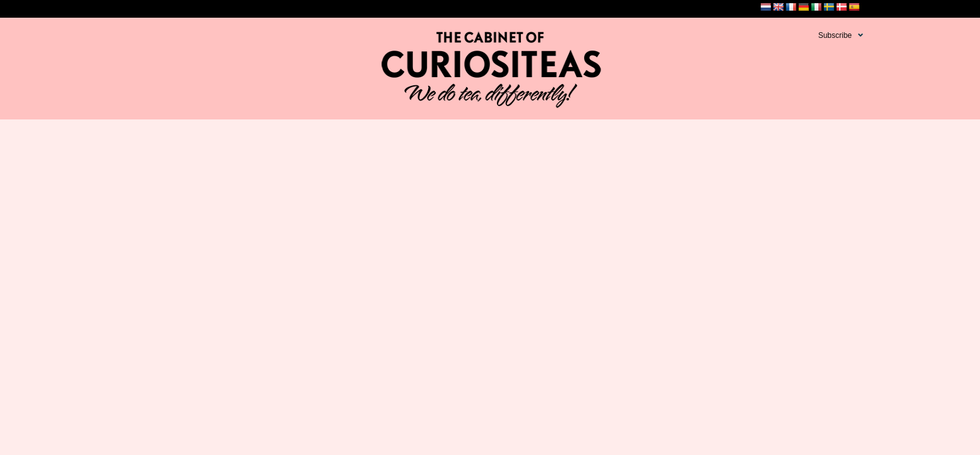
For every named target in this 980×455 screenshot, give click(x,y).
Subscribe (835, 35)
